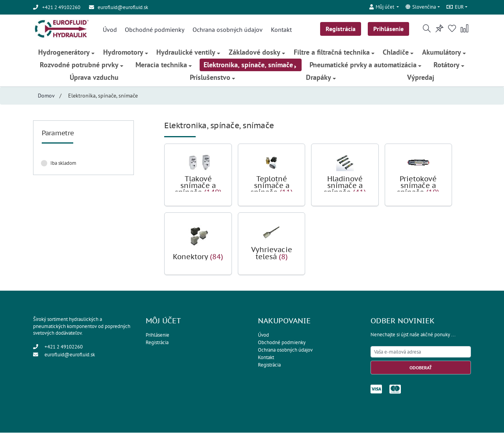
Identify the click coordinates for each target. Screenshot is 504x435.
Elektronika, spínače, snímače (251, 67)
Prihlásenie (390, 29)
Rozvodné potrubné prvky (81, 67)
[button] (384, 6)
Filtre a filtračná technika (334, 54)
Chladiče (399, 54)
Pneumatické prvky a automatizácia (366, 67)
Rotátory (449, 67)
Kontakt (281, 30)
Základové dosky (257, 54)
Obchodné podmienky (154, 30)
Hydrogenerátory (66, 54)
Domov (46, 98)
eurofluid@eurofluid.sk (123, 7)
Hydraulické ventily (188, 54)
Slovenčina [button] (421, 7)
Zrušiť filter (108, 165)
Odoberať (421, 370)
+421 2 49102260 (64, 349)
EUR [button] (455, 7)
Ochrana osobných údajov (227, 30)
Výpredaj (422, 79)
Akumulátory (445, 54)
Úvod (109, 30)
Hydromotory (125, 54)
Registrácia (341, 29)
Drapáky (321, 79)
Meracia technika (163, 67)
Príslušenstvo (212, 79)
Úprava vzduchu (93, 79)
